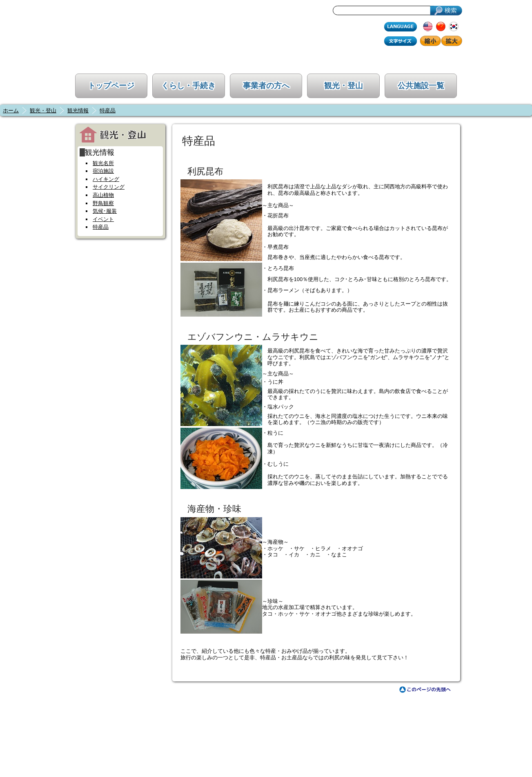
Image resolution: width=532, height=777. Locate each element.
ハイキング (106, 179)
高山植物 (103, 195)
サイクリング (109, 187)
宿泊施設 (103, 171)
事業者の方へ (266, 86)
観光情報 (78, 111)
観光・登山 (344, 86)
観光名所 (103, 163)
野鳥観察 (103, 203)
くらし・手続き (188, 86)
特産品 (108, 111)
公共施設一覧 (421, 86)
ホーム (11, 111)
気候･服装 (105, 211)
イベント (103, 219)
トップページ (111, 86)
